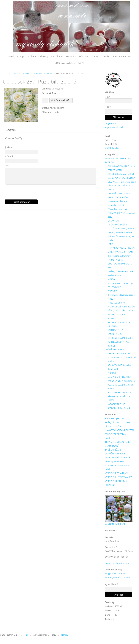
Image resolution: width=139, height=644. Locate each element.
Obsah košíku (112, 148)
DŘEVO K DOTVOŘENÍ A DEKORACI (119, 188)
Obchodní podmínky (37, 56)
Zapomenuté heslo (115, 128)
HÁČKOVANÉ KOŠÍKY (117, 225)
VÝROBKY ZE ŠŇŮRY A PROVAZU (116, 484)
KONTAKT (71, 56)
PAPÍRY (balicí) (114, 276)
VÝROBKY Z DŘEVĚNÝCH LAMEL (119, 399)
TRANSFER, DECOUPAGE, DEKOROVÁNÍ (117, 445)
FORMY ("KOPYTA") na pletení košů (121, 215)
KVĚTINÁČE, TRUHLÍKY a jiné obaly (121, 239)
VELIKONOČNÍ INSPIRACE (117, 459)
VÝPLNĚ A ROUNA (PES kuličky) (118, 345)
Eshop (20, 56)
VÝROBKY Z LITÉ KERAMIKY (118, 479)
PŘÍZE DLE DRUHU (116, 304)
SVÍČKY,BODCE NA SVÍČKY (120, 323)
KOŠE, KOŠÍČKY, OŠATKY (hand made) (122, 360)
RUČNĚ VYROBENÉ (114, 350)
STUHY (111, 319)
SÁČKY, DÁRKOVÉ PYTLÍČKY (120, 311)
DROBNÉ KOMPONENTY (119, 194)
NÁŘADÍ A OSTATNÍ (117, 260)
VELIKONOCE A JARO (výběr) (121, 339)
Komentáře (11, 130)
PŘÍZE (110, 300)
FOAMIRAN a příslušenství (120, 210)
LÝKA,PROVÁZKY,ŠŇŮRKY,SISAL (122, 249)
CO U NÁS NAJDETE (65, 63)
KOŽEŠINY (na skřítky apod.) (121, 229)
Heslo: (108, 107)
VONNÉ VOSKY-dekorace (119, 394)
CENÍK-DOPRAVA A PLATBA (117, 56)
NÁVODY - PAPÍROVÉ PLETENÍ (120, 432)
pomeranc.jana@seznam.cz (119, 565)
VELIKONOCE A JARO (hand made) (120, 388)
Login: (108, 96)
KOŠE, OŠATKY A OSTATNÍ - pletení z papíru (118, 426)
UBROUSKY (113, 327)
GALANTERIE (114, 221)
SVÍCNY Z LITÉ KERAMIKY (119, 378)
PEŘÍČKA (112, 280)
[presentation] (52, 193)
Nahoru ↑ (66, 636)
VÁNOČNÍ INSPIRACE (115, 455)
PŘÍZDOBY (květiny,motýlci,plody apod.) (121, 294)
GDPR (81, 63)
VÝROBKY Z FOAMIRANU (117, 475)
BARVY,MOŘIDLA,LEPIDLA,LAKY (122, 166)
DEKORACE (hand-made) (119, 354)
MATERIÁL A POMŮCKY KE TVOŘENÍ (37, 74)
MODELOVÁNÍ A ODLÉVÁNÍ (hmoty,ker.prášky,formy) (120, 254)
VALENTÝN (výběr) (116, 331)
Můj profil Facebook (115, 575)
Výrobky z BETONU (114, 463)
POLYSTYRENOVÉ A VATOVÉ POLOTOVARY (121, 286)
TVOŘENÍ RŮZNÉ (113, 451)
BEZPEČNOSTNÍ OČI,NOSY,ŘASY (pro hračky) (121, 172)
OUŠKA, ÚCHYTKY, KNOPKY (120, 272)
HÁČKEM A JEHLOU (114, 420)
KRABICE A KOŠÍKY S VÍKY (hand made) (119, 368)
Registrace (110, 124)
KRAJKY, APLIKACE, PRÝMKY (121, 233)
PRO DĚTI (112, 374)
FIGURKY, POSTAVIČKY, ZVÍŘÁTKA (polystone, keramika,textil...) (118, 202)
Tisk (26, 636)
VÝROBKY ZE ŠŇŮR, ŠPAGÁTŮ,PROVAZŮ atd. (119, 407)
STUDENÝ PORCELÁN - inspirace (116, 438)
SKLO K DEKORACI (116, 315)
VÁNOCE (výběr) (115, 335)
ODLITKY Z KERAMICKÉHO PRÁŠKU (120, 266)
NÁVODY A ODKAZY (89, 56)
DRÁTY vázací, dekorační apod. (122, 182)
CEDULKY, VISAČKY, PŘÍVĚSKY (121, 178)
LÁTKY (110, 245)
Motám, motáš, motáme (117, 579)
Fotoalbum (57, 56)
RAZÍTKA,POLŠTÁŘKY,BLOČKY (121, 307)
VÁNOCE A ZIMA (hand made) (121, 382)
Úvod (11, 56)
